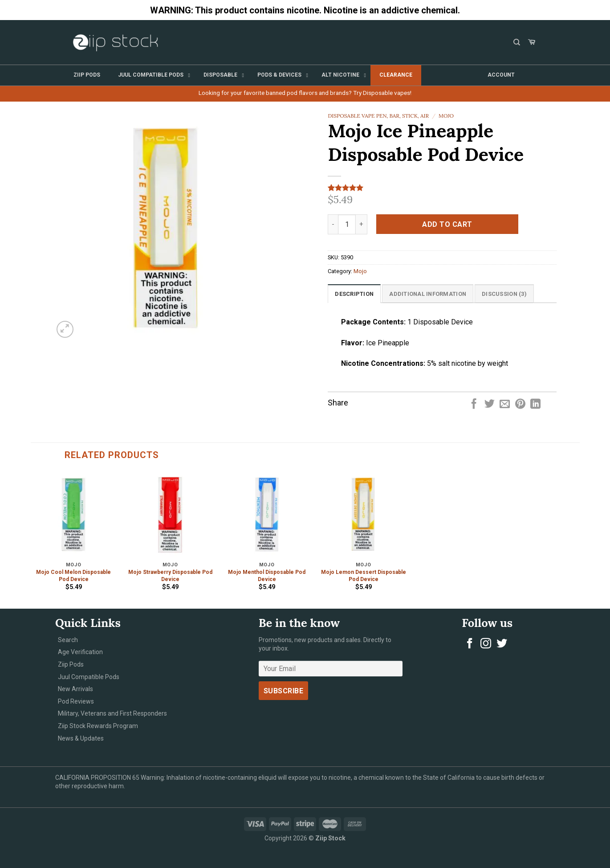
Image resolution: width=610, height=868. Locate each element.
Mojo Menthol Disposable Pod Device (267, 576)
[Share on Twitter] (490, 405)
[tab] (354, 294)
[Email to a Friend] (505, 405)
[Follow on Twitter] (502, 644)
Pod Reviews (76, 701)
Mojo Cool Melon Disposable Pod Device (73, 576)
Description (354, 294)
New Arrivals (75, 689)
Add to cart (447, 224)
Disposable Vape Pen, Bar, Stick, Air (378, 116)
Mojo (446, 116)
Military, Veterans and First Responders (112, 713)
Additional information (428, 294)
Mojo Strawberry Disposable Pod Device (170, 576)
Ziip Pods (71, 664)
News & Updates (81, 738)
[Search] (517, 42)
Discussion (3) (504, 294)
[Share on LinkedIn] (535, 405)
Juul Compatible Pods (89, 677)
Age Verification (80, 652)
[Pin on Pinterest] (520, 405)
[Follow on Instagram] (486, 644)
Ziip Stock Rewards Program (98, 726)
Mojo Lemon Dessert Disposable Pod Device (364, 576)
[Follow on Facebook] (470, 644)
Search (68, 640)
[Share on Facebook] (474, 405)
